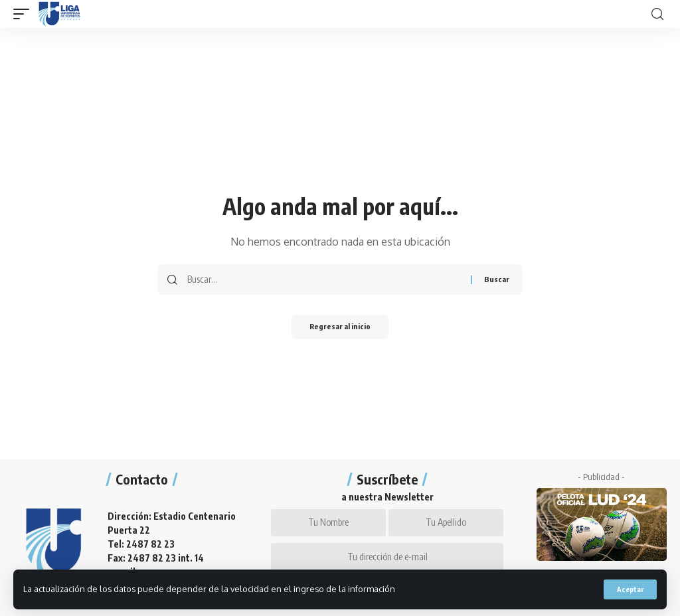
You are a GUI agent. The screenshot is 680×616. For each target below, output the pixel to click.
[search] (657, 14)
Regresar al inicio (340, 328)
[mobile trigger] (25, 14)
